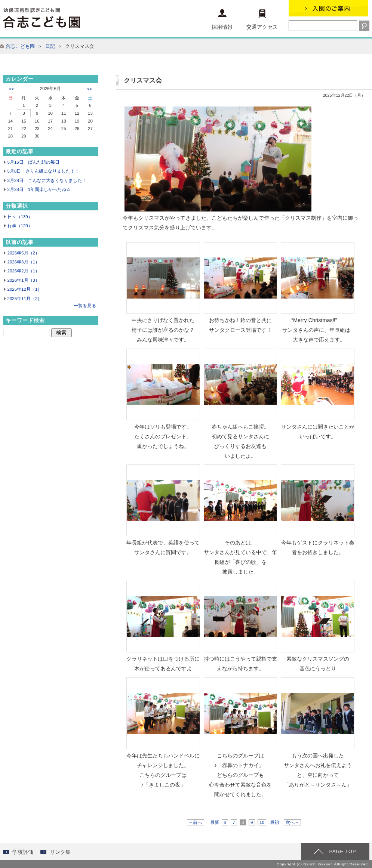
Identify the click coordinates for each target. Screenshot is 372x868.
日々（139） (20, 217)
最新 (215, 822)
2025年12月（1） (25, 289)
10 (262, 822)
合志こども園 (20, 46)
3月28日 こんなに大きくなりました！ (47, 180)
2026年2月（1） (24, 271)
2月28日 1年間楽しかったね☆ (39, 189)
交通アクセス (262, 20)
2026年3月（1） (24, 262)
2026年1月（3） (24, 280)
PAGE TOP (342, 851)
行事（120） (20, 226)
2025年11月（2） (25, 299)
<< (11, 89)
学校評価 (23, 852)
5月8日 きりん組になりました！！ (44, 171)
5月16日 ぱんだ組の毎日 (33, 162)
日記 (50, 46)
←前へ (196, 822)
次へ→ (292, 822)
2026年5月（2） (24, 253)
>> (90, 89)
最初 (274, 822)
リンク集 (60, 852)
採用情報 (222, 20)
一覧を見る (85, 306)
